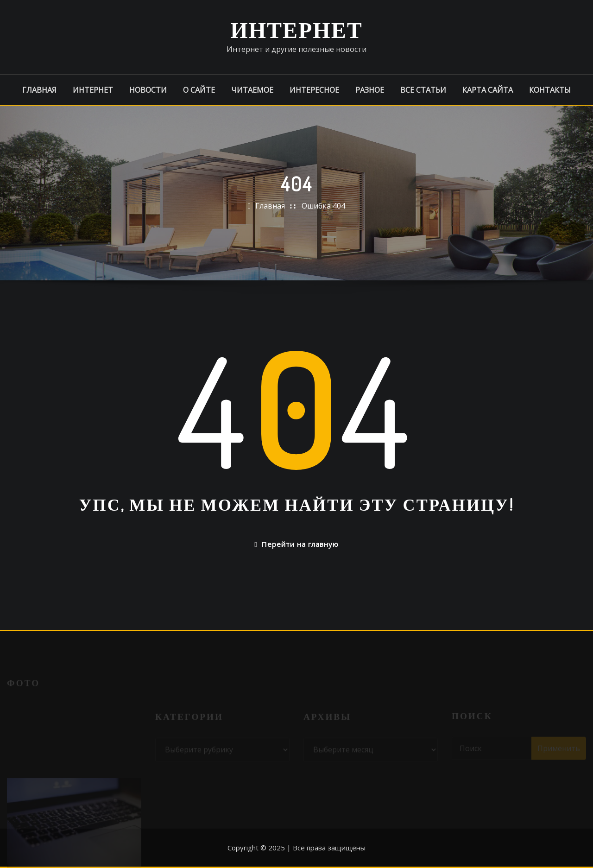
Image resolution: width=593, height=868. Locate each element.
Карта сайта (488, 90)
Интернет (296, 29)
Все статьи (423, 90)
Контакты (550, 90)
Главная (39, 90)
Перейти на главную (296, 544)
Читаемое (252, 90)
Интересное (314, 90)
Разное (370, 90)
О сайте (199, 90)
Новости (148, 90)
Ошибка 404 (323, 206)
